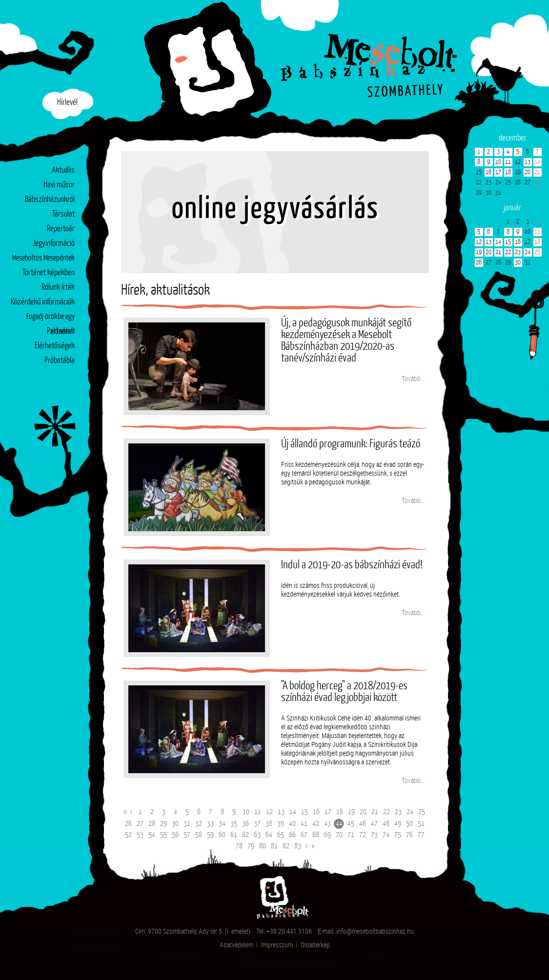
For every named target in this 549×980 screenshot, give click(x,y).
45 (351, 824)
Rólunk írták (58, 288)
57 (187, 835)
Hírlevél (67, 103)
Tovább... (413, 378)
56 (175, 835)
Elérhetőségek (55, 346)
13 (281, 812)
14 (293, 812)
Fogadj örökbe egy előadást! (51, 319)
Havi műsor (59, 185)
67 (304, 835)
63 (257, 835)
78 (239, 846)
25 (422, 812)
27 (140, 824)
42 (316, 824)
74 (386, 835)
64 (269, 835)
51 (421, 824)
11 (258, 812)
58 (199, 835)
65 (281, 835)
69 (327, 835)
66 (292, 835)
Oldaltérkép (315, 945)
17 (328, 812)
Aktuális (63, 170)
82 (286, 846)
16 (316, 812)
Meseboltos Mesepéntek (43, 258)
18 (340, 812)
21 (375, 812)
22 (386, 812)
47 (374, 824)
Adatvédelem (236, 945)
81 (274, 846)
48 (386, 824)
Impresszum (277, 945)
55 (163, 835)
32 (199, 824)
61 (234, 835)
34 (222, 824)
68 (316, 835)
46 (363, 824)
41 (304, 824)
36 (245, 824)
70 (339, 835)
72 (363, 835)
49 (398, 824)
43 (327, 824)
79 (251, 846)
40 (292, 824)
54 (152, 835)
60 (222, 835)
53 (140, 835)
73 (374, 835)
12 (269, 812)
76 (409, 835)
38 (269, 824)
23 (398, 812)
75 (398, 835)
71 (351, 835)
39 (281, 824)
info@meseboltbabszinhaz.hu (375, 931)
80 (263, 846)
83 (298, 846)
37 (257, 824)
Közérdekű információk (43, 302)
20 (363, 812)
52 (128, 835)
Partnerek (61, 331)
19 (351, 812)
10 (246, 812)
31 (187, 824)
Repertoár (61, 229)
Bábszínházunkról (50, 200)
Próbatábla (60, 361)
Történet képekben (49, 273)
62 (245, 835)
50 (409, 824)
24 (410, 812)
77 (421, 835)
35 (234, 824)
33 (210, 824)
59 (210, 835)
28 (152, 824)
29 (163, 824)
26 (128, 824)
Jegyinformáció (54, 244)
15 (305, 812)
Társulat (63, 214)
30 (175, 824)
